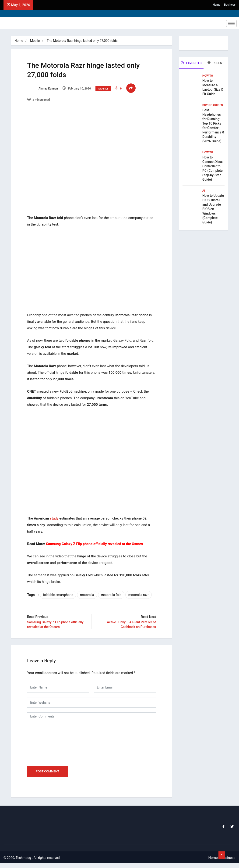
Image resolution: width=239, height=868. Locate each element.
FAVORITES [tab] (191, 63)
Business (230, 5)
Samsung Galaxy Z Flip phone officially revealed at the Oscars (97, 539)
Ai (204, 190)
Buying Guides (213, 105)
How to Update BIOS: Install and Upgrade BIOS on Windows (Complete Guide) (213, 208)
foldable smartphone (61, 590)
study (57, 514)
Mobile (35, 41)
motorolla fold (114, 590)
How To (208, 75)
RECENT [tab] (216, 63)
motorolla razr (43, 599)
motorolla (90, 590)
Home (217, 5)
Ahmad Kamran (45, 90)
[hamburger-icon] (231, 23)
